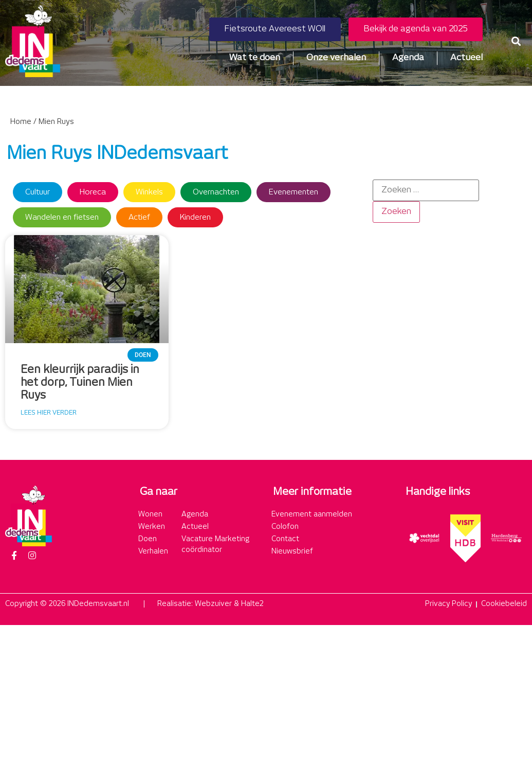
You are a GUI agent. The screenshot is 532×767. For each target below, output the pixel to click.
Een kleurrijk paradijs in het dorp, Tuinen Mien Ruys (80, 383)
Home (21, 122)
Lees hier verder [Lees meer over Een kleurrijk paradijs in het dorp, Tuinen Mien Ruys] (49, 413)
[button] (516, 41)
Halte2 (252, 604)
